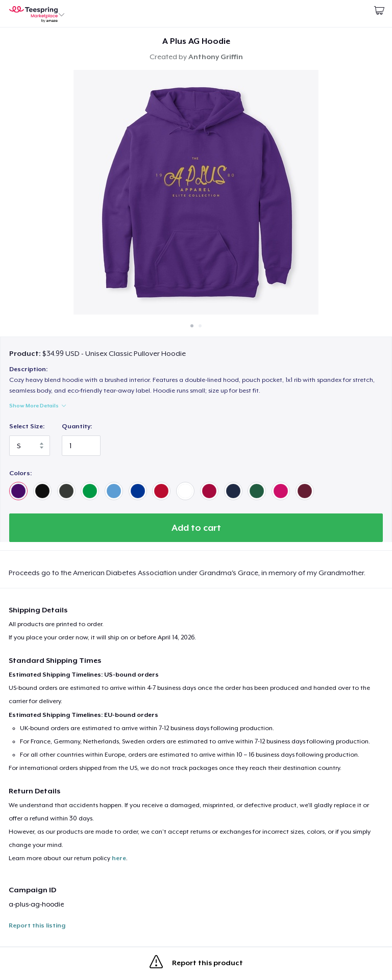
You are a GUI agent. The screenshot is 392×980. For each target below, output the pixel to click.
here (119, 858)
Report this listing (37, 925)
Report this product (196, 964)
